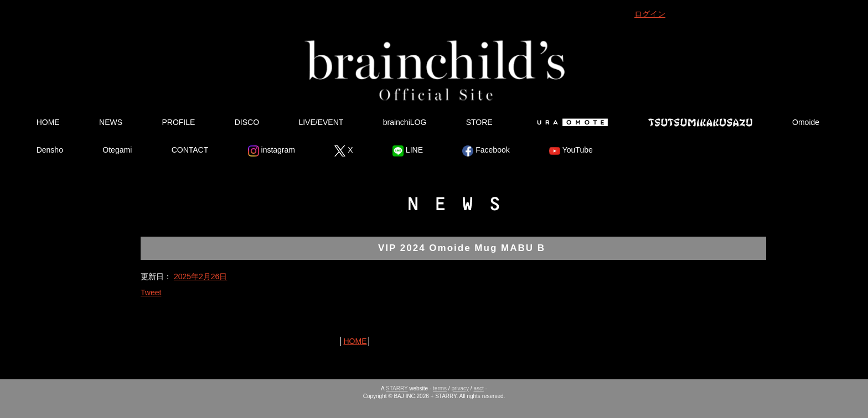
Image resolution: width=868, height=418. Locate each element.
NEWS (111, 122)
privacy (460, 388)
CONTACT (190, 150)
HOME (48, 122)
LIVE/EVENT (321, 122)
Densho (50, 150)
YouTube (571, 151)
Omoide (806, 122)
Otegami (117, 150)
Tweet (151, 292)
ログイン (650, 14)
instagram (272, 151)
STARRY (397, 388)
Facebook (486, 151)
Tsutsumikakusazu (700, 122)
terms (440, 388)
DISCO (247, 122)
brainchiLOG (405, 122)
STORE (479, 122)
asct (478, 388)
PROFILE (178, 122)
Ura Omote (570, 122)
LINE (408, 151)
